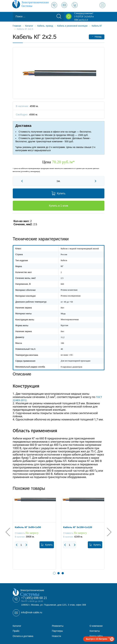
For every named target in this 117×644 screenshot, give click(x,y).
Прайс (16, 631)
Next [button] (107, 532)
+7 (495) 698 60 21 (34, 598)
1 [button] (54, 573)
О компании (96, 626)
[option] (34, 536)
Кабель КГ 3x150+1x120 (78, 527)
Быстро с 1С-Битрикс (97, 639)
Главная (17, 26)
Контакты (95, 631)
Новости (56, 636)
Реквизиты (58, 626)
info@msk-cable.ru (32, 612)
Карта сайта (96, 636)
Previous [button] (10, 532)
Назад (97, 37)
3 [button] (63, 573)
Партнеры (57, 631)
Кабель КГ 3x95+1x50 (28, 527)
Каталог (17, 626)
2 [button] (59, 573)
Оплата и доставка (23, 636)
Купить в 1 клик (59, 206)
